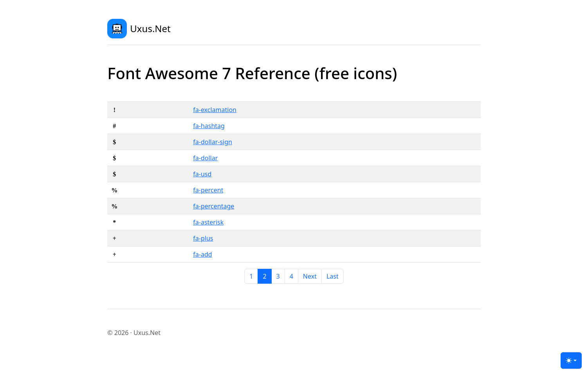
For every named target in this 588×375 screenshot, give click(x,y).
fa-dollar (205, 158)
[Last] (333, 276)
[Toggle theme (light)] (571, 361)
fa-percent (208, 190)
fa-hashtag (209, 126)
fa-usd (202, 174)
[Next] (310, 276)
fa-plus (203, 238)
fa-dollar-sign (213, 142)
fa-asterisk (208, 222)
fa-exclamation (215, 110)
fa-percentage (214, 206)
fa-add (202, 254)
